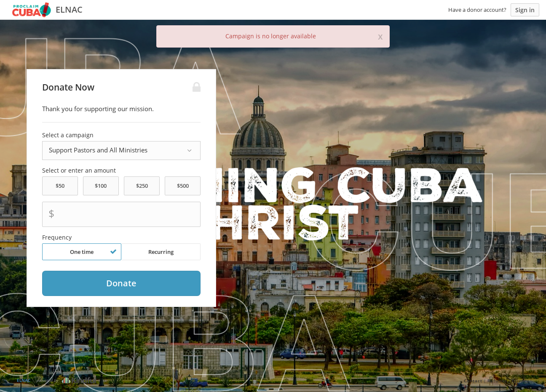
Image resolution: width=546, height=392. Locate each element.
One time (93, 252)
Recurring (161, 252)
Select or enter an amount (79, 171)
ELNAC (24, 380)
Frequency (57, 237)
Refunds (497, 381)
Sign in (525, 10)
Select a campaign (68, 135)
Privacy (521, 381)
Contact (473, 381)
